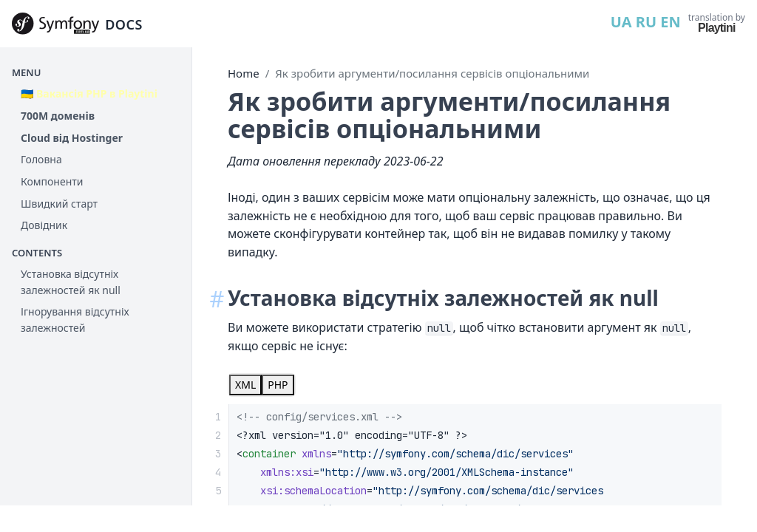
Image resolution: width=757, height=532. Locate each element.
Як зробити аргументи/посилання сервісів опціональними (432, 73)
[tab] (245, 385)
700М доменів (58, 116)
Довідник (44, 225)
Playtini (717, 28)
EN (670, 22)
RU (646, 22)
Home (244, 73)
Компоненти (52, 181)
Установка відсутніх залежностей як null (71, 282)
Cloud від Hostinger (72, 138)
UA (621, 22)
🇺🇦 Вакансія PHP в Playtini (89, 93)
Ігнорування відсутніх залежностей (75, 320)
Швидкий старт (59, 204)
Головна (41, 159)
